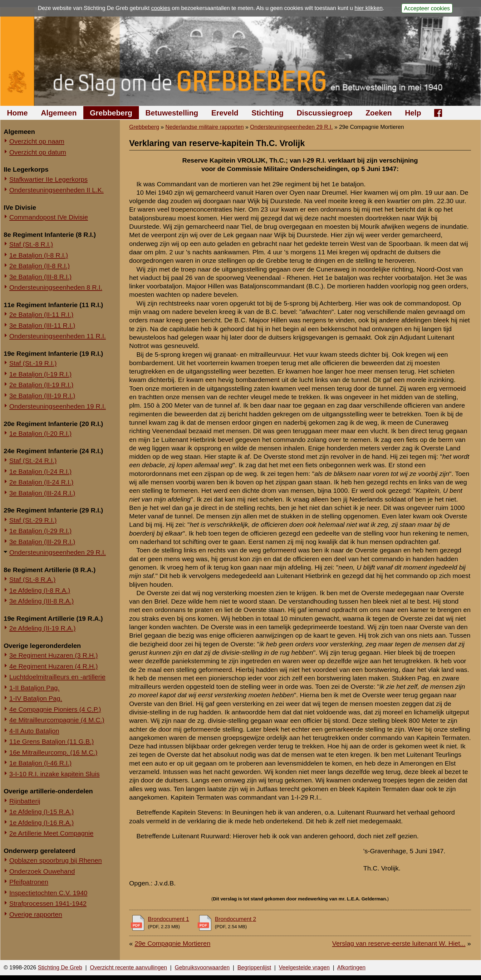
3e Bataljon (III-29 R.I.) (42, 542)
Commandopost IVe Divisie (49, 217)
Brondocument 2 (235, 919)
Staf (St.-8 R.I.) (31, 244)
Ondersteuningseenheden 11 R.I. (58, 336)
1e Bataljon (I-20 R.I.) (41, 433)
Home (17, 113)
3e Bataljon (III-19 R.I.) (42, 396)
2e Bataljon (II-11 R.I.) (41, 314)
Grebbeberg (111, 113)
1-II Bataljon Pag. (34, 688)
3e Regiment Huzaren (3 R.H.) (54, 655)
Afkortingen (351, 968)
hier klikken (369, 8)
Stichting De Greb (60, 968)
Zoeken (379, 113)
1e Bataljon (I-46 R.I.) (41, 763)
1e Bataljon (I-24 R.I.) (41, 471)
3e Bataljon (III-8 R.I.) (41, 277)
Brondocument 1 (169, 919)
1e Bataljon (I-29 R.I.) (41, 531)
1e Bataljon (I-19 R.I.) (41, 374)
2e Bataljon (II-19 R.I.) (41, 385)
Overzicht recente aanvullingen (128, 968)
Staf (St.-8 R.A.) (32, 579)
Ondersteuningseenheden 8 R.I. (56, 287)
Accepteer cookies (427, 8)
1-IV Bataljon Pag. (36, 698)
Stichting (268, 113)
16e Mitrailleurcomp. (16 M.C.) (53, 752)
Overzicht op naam (37, 141)
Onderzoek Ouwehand (42, 871)
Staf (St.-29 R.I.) (33, 520)
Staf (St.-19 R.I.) (33, 363)
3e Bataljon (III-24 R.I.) (42, 493)
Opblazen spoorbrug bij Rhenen (56, 860)
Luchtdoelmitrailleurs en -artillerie (57, 677)
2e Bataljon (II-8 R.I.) (40, 266)
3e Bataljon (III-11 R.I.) (42, 325)
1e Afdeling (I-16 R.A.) (42, 823)
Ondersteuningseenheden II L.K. (56, 190)
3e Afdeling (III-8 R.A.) (42, 601)
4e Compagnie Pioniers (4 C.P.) (55, 709)
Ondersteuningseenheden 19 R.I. (58, 406)
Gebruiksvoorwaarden (202, 968)
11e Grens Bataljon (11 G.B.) (52, 741)
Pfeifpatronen (29, 882)
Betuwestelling (172, 113)
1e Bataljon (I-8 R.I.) (39, 255)
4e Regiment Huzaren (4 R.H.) (54, 666)
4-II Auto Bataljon (34, 731)
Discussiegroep (324, 113)
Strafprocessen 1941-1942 (48, 903)
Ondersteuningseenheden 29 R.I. (58, 552)
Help (413, 113)
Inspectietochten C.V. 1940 (48, 893)
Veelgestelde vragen (304, 968)
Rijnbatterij (25, 801)
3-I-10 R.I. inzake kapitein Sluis (54, 774)
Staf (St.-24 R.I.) (33, 461)
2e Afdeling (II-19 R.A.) (42, 628)
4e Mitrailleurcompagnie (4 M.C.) (57, 720)
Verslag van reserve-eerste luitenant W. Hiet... (399, 943)
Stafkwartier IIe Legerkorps (49, 179)
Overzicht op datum (38, 152)
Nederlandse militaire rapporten (205, 127)
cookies (161, 8)
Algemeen (59, 113)
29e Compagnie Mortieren (172, 943)
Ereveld (225, 113)
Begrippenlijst (254, 968)
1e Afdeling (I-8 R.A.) (40, 590)
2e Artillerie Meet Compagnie (52, 833)
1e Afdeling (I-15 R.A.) (42, 812)
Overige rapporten (36, 914)
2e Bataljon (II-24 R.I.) (41, 482)
